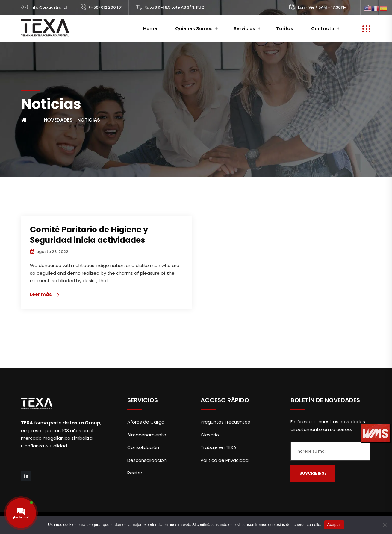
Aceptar (334, 525)
